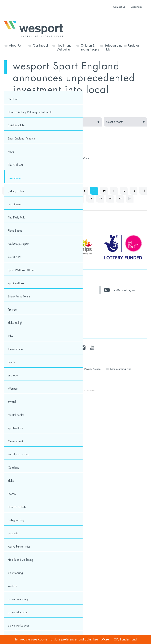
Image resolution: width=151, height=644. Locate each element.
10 (104, 191)
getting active (16, 191)
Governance (15, 349)
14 (144, 191)
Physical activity (17, 507)
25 (120, 199)
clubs (11, 481)
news (11, 152)
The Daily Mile (17, 217)
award (12, 402)
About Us (15, 46)
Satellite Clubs (16, 125)
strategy (13, 375)
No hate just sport (18, 244)
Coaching (14, 468)
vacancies (14, 533)
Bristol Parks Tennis (19, 296)
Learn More (101, 639)
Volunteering (15, 573)
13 (134, 191)
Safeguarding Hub (113, 48)
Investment (15, 178)
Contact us (119, 7)
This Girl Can (16, 165)
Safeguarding (16, 520)
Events (12, 362)
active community (18, 599)
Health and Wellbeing (64, 48)
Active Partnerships (19, 547)
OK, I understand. (126, 639)
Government (15, 441)
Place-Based (15, 231)
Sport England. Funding (21, 139)
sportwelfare (15, 428)
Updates (134, 46)
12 (124, 191)
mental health (16, 415)
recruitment (15, 204)
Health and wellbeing (21, 560)
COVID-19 (14, 257)
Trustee (12, 310)
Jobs (10, 336)
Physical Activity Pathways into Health (30, 112)
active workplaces (19, 626)
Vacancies (136, 7)
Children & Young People (90, 48)
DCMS (12, 494)
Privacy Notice (92, 369)
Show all (13, 99)
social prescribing (18, 454)
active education (18, 612)
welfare (12, 586)
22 (90, 199)
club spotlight (16, 323)
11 (114, 191)
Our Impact (40, 46)
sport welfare (16, 283)
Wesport (35, 29)
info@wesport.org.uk (124, 290)
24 (110, 199)
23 (100, 199)
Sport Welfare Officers (22, 270)
